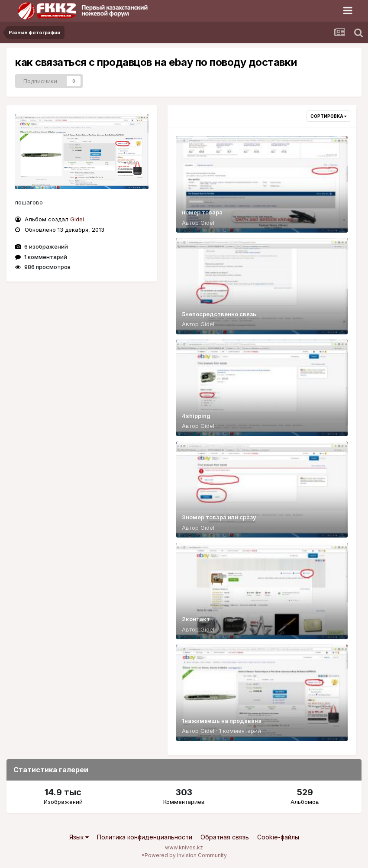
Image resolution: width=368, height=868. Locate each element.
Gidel (77, 219)
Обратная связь (225, 837)
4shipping (196, 416)
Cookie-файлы (278, 837)
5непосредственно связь (219, 314)
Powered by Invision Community (186, 855)
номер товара (202, 212)
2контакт (196, 619)
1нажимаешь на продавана (222, 721)
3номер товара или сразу (219, 517)
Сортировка (329, 116)
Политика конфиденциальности (145, 837)
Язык (79, 837)
